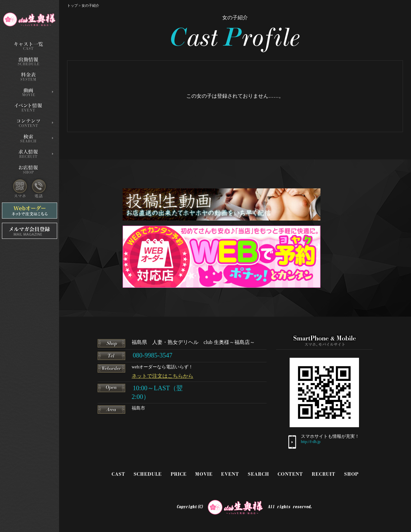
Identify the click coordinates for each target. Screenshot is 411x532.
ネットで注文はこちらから (162, 376)
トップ (72, 5)
